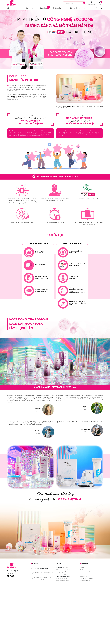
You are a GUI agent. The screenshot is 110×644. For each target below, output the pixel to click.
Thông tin (99, 8)
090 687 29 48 (63, 578)
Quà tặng (43, 8)
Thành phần (58, 8)
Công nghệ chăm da (78, 8)
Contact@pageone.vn (64, 581)
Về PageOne (12, 8)
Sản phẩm (30, 8)
